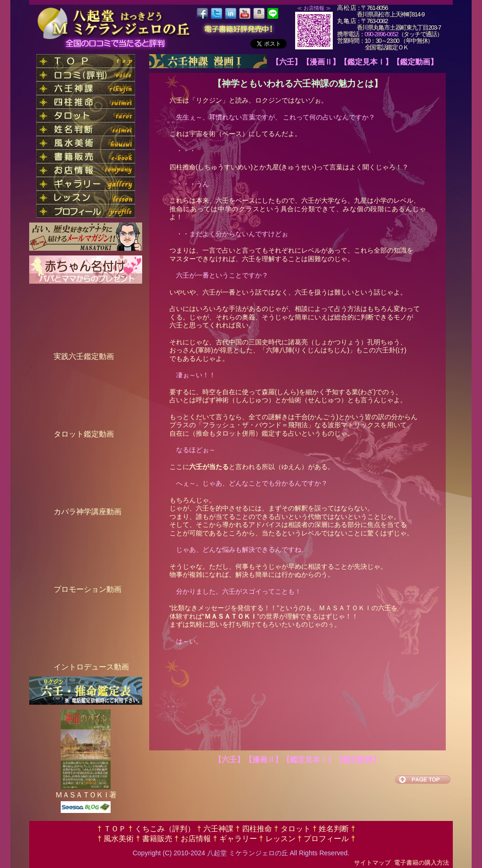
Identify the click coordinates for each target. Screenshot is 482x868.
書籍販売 (157, 839)
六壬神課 (219, 829)
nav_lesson (86, 197)
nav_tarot (86, 115)
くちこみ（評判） (165, 829)
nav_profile (86, 211)
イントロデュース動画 (91, 667)
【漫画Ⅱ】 (321, 62)
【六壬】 (287, 62)
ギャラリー (238, 839)
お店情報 (196, 839)
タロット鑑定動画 (84, 434)
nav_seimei (86, 129)
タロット (295, 829)
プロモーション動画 (88, 589)
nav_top (86, 61)
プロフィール (326, 839)
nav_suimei (86, 102)
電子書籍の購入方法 (422, 863)
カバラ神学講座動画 (88, 512)
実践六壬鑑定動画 (84, 356)
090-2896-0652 (382, 34)
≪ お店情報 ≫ (314, 8)
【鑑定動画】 (415, 62)
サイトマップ (372, 863)
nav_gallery (86, 184)
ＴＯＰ (115, 829)
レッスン (280, 839)
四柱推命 (257, 829)
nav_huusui (86, 143)
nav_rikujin (86, 88)
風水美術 (119, 839)
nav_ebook (86, 156)
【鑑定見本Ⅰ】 (366, 62)
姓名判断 (334, 829)
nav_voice (86, 75)
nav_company (86, 170)
